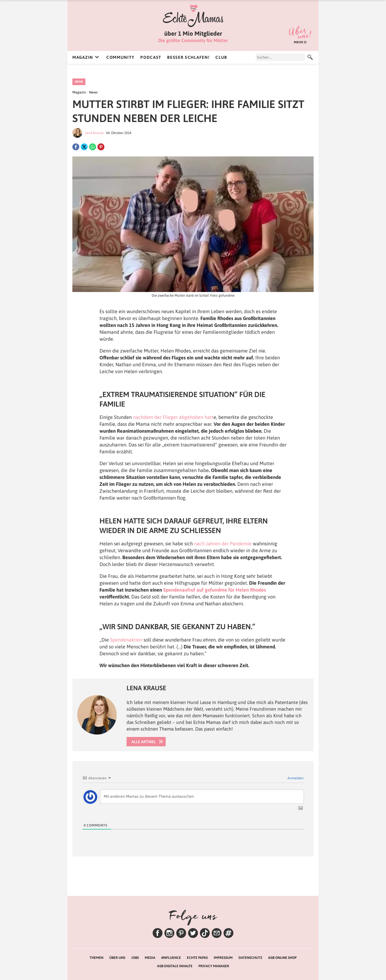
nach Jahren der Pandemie (223, 544)
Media (150, 958)
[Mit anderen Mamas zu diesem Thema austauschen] (202, 796)
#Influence (171, 958)
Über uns (300, 35)
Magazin (83, 57)
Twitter (193, 933)
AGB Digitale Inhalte (175, 966)
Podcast (151, 57)
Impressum (223, 958)
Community (120, 57)
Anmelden (295, 778)
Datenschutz (250, 958)
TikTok (205, 933)
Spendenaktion (126, 640)
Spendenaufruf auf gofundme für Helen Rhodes (215, 590)
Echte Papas (197, 958)
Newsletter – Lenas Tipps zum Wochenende (217, 933)
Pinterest (181, 933)
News (79, 82)
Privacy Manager (214, 966)
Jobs (135, 958)
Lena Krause (94, 133)
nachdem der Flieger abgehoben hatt (173, 417)
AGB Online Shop (282, 958)
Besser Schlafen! (188, 57)
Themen (228, 933)
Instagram (169, 933)
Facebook (158, 933)
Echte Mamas (193, 16)
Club (221, 57)
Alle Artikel (144, 742)
